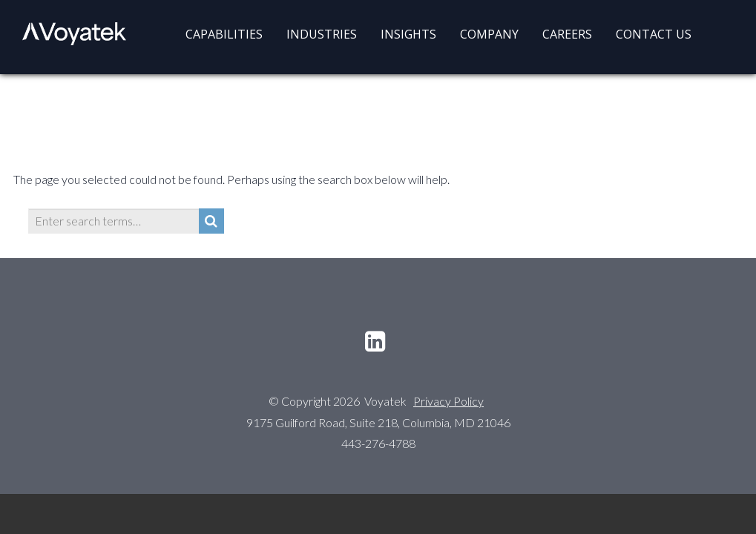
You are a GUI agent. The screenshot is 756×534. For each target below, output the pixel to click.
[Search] (211, 221)
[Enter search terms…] (114, 221)
